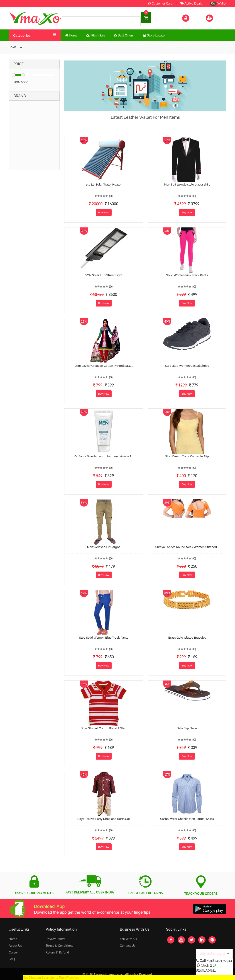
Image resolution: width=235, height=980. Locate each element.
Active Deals (191, 3)
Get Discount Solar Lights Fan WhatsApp (51, 977)
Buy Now (104, 212)
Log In (191, 18)
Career (13, 952)
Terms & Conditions (59, 945)
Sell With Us (128, 939)
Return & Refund (57, 952)
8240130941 (206, 970)
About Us (15, 945)
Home (13, 939)
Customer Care (160, 3)
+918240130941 (219, 961)
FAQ (12, 959)
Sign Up (215, 18)
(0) (111, 196)
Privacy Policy (55, 939)
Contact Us (127, 945)
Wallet (218, 3)
